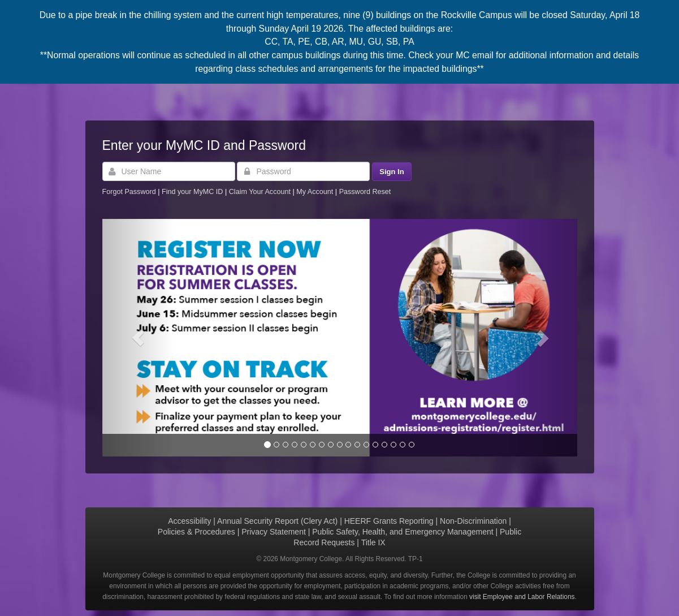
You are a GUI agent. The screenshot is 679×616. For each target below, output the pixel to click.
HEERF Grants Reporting (389, 521)
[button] (138, 338)
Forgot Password (129, 192)
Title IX (373, 542)
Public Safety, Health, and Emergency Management (403, 532)
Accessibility (189, 521)
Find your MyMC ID (192, 192)
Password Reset (365, 192)
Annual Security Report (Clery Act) (277, 521)
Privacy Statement (274, 532)
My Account (316, 192)
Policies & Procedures (196, 532)
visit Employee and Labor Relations (522, 597)
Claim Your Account (261, 192)
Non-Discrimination (473, 521)
